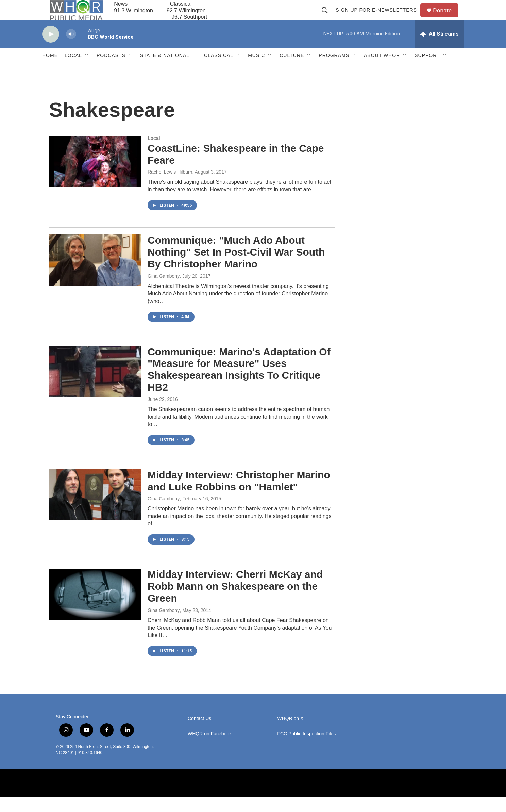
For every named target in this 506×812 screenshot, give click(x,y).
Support (427, 71)
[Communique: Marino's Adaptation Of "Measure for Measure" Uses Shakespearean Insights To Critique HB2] (95, 387)
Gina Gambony (164, 291)
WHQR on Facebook (210, 749)
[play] (51, 50)
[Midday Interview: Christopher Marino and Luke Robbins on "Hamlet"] (95, 510)
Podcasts (111, 71)
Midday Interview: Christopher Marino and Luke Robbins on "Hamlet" (239, 496)
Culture (292, 71)
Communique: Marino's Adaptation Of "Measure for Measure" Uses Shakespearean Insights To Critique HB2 (239, 385)
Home (50, 71)
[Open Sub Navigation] (87, 71)
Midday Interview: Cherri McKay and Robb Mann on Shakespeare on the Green (235, 602)
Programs (334, 71)
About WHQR (382, 71)
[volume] (71, 50)
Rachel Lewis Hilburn (170, 187)
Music (256, 71)
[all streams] (440, 49)
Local (73, 71)
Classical (219, 71)
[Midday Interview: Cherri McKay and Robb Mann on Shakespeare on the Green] (95, 610)
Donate (446, 18)
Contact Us (199, 734)
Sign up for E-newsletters (379, 18)
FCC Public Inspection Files (306, 749)
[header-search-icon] (328, 18)
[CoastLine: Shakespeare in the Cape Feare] (95, 177)
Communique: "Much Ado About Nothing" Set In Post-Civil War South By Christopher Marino (236, 267)
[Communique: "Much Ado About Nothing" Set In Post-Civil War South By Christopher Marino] (95, 275)
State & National (165, 71)
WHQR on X (290, 734)
